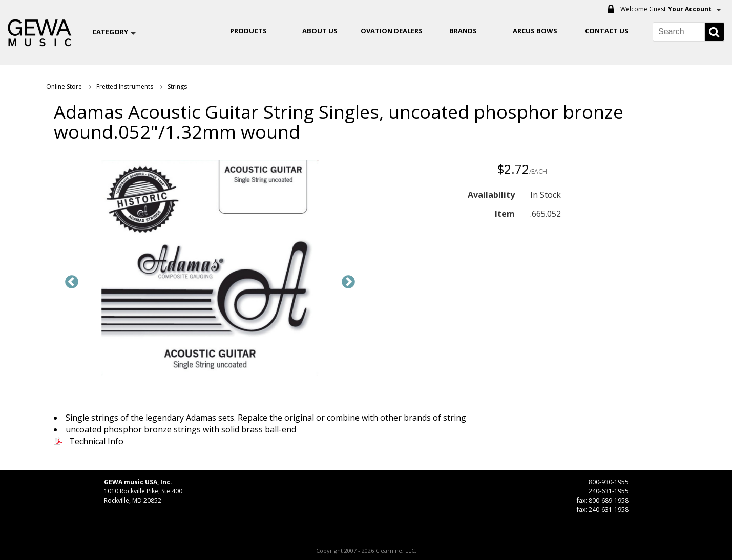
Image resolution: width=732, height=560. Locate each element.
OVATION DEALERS (392, 31)
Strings (177, 86)
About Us (320, 31)
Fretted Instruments (125, 86)
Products (248, 31)
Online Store (64, 86)
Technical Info (96, 441)
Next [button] (348, 282)
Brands (463, 31)
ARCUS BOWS (535, 31)
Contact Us (607, 31)
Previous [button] (72, 282)
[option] (210, 269)
